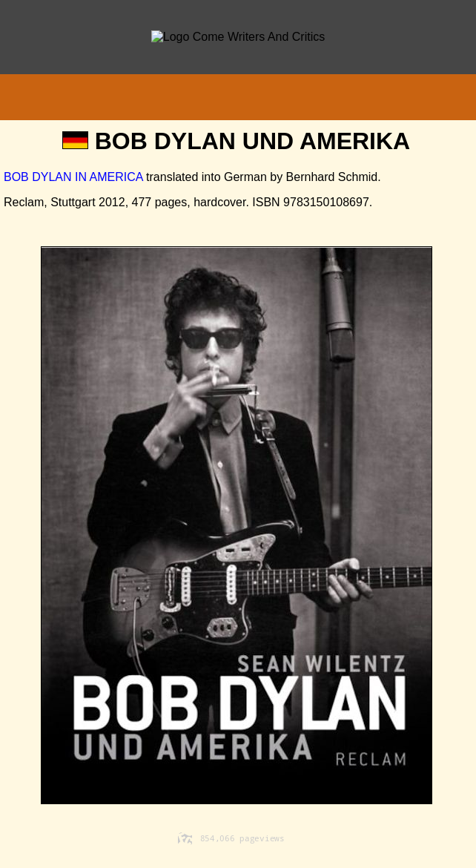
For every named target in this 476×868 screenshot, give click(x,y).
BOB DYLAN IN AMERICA (73, 177)
